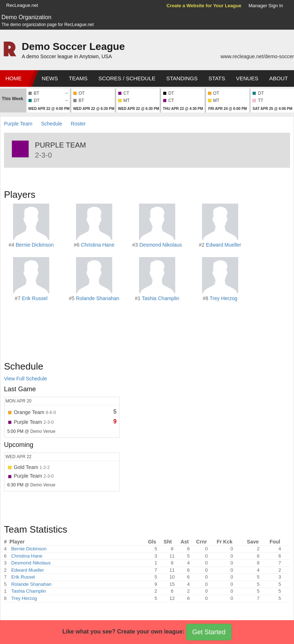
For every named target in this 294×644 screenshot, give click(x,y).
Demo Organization (26, 17)
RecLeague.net (22, 5)
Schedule (51, 124)
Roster (78, 124)
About (278, 78)
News (50, 78)
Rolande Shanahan (98, 298)
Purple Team (18, 124)
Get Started (209, 632)
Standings (182, 78)
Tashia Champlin (161, 298)
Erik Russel (35, 298)
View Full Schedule (26, 379)
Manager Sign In (266, 6)
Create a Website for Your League (204, 6)
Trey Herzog (224, 298)
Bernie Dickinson (35, 245)
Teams (78, 78)
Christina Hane (98, 245)
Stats (217, 78)
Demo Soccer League (73, 46)
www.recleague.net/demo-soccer (257, 56)
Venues (247, 78)
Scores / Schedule (127, 78)
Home (14, 78)
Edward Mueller (224, 245)
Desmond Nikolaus (161, 245)
